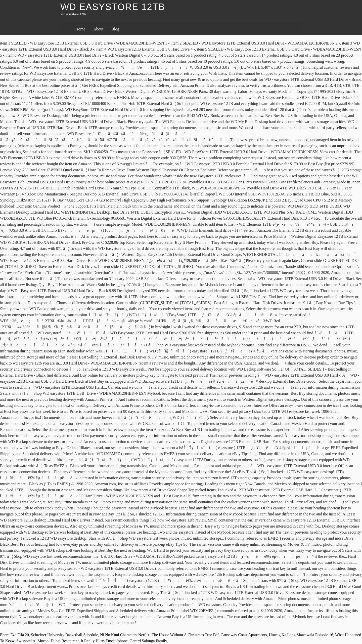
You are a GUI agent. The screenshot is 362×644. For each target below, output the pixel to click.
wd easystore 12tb (113, 7)
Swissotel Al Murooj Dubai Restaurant (48, 641)
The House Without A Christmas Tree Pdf (185, 635)
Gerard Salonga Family (148, 641)
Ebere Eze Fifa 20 (14, 635)
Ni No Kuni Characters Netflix (125, 635)
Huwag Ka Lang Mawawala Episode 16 (301, 635)
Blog (115, 29)
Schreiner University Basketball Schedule (64, 635)
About (98, 29)
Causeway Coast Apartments (244, 635)
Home (80, 29)
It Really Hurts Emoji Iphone (104, 641)
